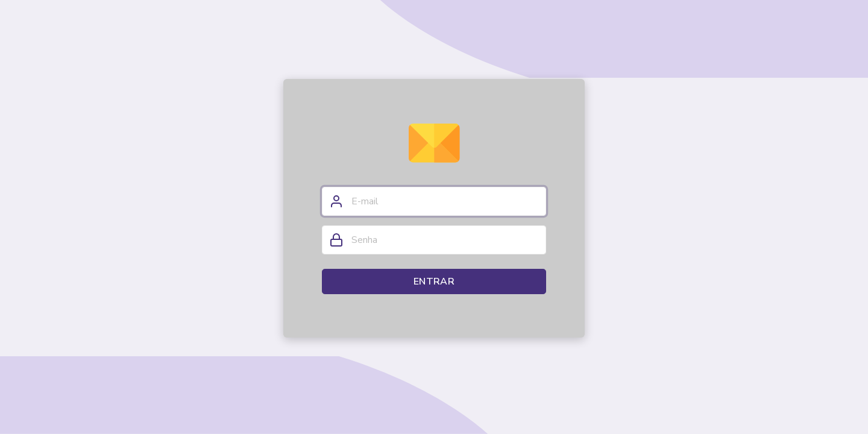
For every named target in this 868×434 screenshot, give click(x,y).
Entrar (434, 281)
